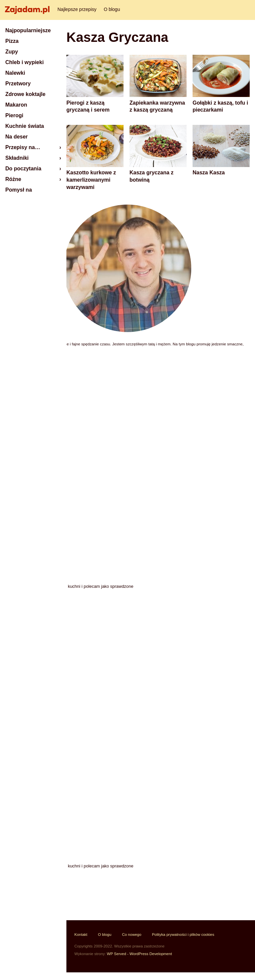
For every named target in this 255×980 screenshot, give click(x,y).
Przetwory (18, 84)
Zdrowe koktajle (25, 94)
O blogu (112, 9)
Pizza (12, 41)
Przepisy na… (23, 147)
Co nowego (131, 935)
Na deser (17, 137)
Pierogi (14, 115)
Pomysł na (19, 190)
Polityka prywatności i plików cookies (183, 935)
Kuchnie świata (25, 126)
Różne (13, 179)
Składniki (17, 158)
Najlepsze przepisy (77, 9)
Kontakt (81, 935)
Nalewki (15, 73)
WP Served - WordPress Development (139, 954)
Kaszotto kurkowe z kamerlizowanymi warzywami (91, 180)
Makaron (16, 105)
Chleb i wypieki (25, 62)
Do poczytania (23, 169)
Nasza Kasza (209, 173)
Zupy (12, 52)
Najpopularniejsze (28, 30)
